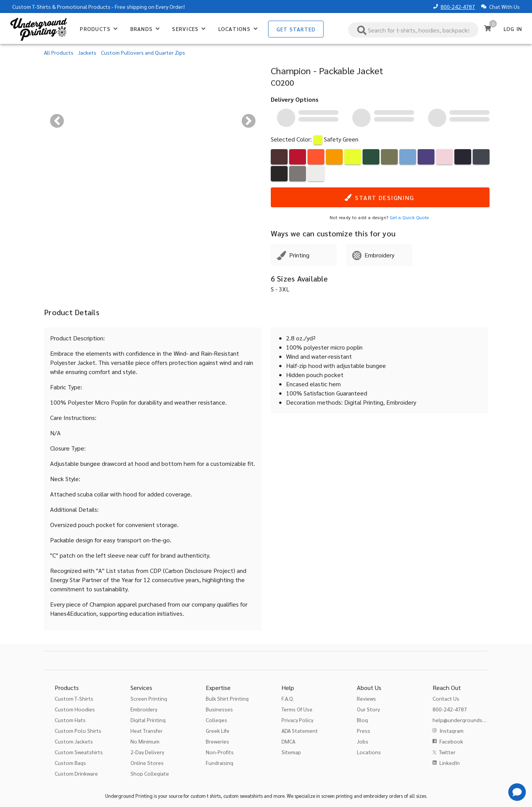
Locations (369, 752)
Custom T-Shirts (32, 7)
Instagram (451, 731)
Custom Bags (70, 763)
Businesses (219, 709)
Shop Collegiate (150, 773)
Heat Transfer (146, 731)
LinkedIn (450, 763)
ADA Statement (300, 731)
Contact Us (446, 698)
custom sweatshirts (243, 796)
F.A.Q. (288, 698)
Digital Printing (148, 720)
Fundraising (220, 763)
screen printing (337, 796)
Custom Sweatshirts (79, 752)
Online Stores (147, 763)
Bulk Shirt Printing (227, 698)
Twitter (447, 752)
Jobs (363, 741)
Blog (362, 720)
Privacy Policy (297, 720)
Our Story (368, 709)
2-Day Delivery (147, 752)
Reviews (366, 698)
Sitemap (291, 752)
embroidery (376, 796)
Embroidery (144, 709)
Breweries (217, 741)
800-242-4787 (458, 7)
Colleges (216, 720)
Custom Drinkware (76, 773)
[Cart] (488, 28)
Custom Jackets (74, 741)
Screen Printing (149, 698)
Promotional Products (84, 7)
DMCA (288, 741)
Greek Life (218, 731)
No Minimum (145, 741)
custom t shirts (206, 796)
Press (364, 731)
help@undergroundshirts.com (469, 720)
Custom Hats (70, 720)
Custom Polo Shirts (78, 731)
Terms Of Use (297, 709)
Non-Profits (220, 752)
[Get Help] (517, 792)
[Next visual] (249, 121)
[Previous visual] (57, 121)
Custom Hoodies (75, 709)
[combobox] (413, 30)
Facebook (451, 741)
